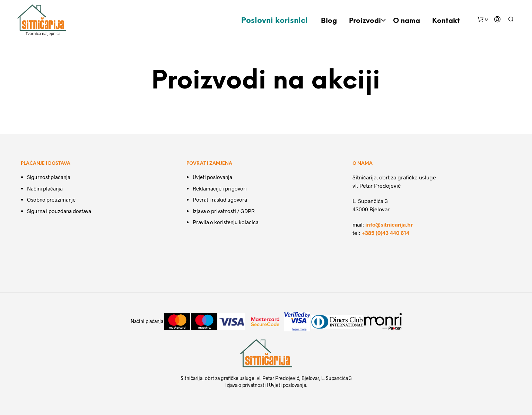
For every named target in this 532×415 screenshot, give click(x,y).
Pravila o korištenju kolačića (226, 222)
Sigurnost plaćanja (49, 177)
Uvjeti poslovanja (212, 177)
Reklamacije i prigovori (220, 188)
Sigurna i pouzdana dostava (59, 211)
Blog (329, 21)
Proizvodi (365, 21)
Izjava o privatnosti (246, 385)
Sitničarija (191, 378)
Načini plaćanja (45, 188)
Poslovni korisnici (274, 21)
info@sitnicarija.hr (389, 224)
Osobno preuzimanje (51, 200)
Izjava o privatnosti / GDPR (224, 211)
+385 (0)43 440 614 (385, 233)
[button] (482, 19)
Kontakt (446, 21)
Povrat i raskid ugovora (220, 200)
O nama (407, 21)
